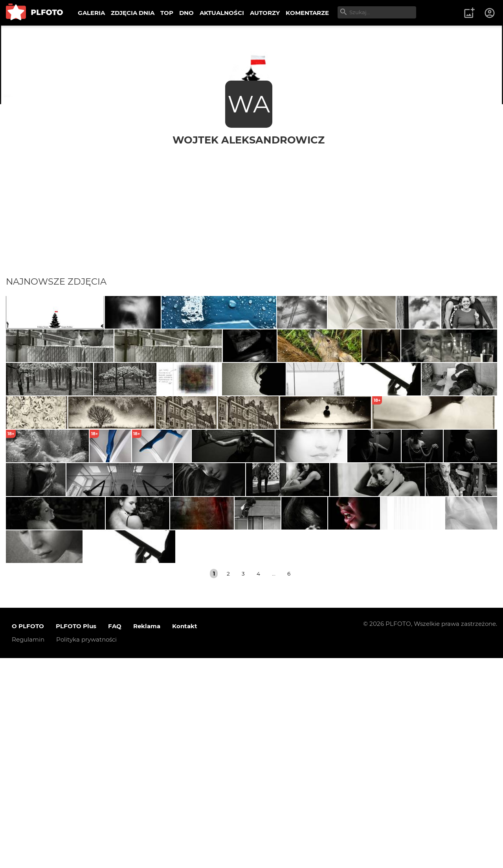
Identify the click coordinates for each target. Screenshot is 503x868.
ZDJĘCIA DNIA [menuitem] (133, 13)
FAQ (115, 836)
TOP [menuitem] (167, 13)
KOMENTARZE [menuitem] (307, 13)
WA (249, 104)
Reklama (147, 836)
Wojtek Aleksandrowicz (249, 140)
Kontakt (185, 836)
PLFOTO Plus (76, 836)
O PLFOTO (28, 836)
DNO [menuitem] (186, 13)
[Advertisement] (251, 205)
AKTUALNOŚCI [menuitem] (222, 13)
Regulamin (28, 850)
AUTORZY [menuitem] (265, 13)
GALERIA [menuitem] (91, 13)
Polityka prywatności (86, 850)
